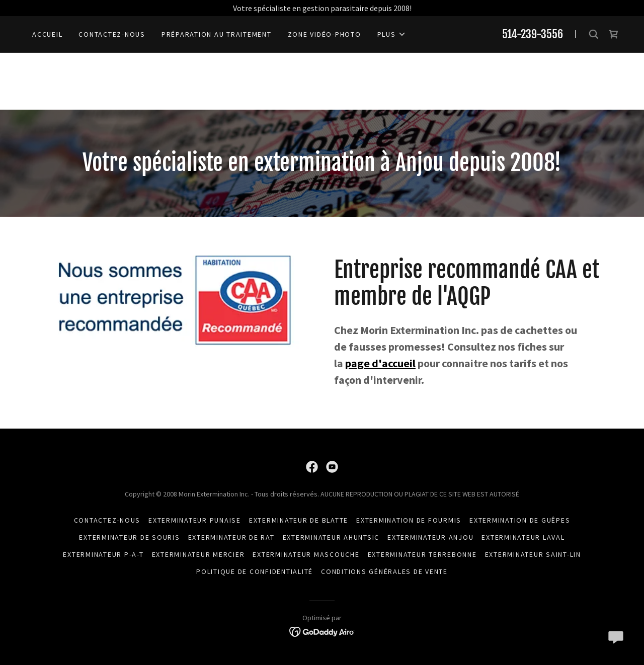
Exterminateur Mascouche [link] (306, 554)
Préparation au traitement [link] (217, 34)
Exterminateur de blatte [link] (299, 520)
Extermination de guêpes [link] (520, 520)
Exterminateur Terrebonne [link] (422, 554)
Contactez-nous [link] (112, 34)
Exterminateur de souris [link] (129, 537)
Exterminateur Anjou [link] (430, 537)
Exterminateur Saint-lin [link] (533, 554)
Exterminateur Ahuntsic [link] (331, 537)
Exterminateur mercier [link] (198, 554)
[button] (392, 34)
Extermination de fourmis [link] (409, 520)
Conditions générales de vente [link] (384, 571)
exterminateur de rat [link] (231, 537)
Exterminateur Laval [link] (523, 537)
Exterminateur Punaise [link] (195, 520)
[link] (614, 34)
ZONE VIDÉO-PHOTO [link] (325, 34)
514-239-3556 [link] (533, 34)
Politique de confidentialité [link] (255, 571)
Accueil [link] (47, 34)
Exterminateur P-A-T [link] (103, 554)
